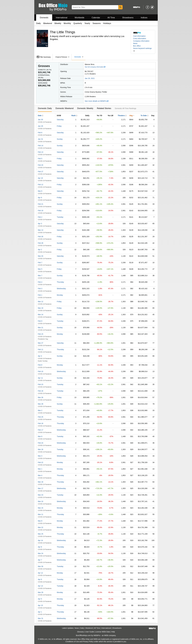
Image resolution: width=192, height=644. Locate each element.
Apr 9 (40, 198)
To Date (144, 116)
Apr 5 (40, 599)
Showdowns (128, 18)
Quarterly (78, 23)
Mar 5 (40, 269)
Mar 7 (40, 276)
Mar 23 (41, 495)
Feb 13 (41, 152)
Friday (59, 126)
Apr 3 (40, 224)
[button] (143, 50)
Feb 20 (41, 165)
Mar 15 (41, 508)
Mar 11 (41, 514)
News (135, 43)
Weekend (48, 23)
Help (113, 632)
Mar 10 (41, 501)
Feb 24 (41, 443)
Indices (144, 18)
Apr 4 (40, 356)
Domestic (44, 18)
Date (40, 116)
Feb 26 (41, 237)
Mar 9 (40, 436)
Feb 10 (41, 371)
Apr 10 (40, 178)
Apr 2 (40, 250)
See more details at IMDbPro (97, 101)
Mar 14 (41, 315)
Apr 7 (40, 560)
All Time (111, 18)
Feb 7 (40, 263)
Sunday (60, 139)
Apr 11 (40, 378)
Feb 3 (40, 289)
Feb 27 (41, 172)
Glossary (81, 632)
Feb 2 (40, 217)
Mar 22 (41, 527)
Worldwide (79, 18)
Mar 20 (41, 256)
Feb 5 (40, 159)
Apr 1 (40, 612)
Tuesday (60, 217)
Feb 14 (41, 146)
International (62, 18)
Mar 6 (40, 191)
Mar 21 (41, 328)
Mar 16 (41, 449)
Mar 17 (41, 488)
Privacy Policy (88, 642)
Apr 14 (40, 540)
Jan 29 (40, 126)
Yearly (87, 23)
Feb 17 (41, 430)
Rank (73, 116)
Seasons (97, 23)
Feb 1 (40, 295)
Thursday (60, 282)
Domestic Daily (45, 108)
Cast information (139, 36)
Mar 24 (41, 553)
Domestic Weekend (64, 108)
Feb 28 (41, 243)
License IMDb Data (103, 632)
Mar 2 (40, 410)
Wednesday (61, 289)
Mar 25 (41, 534)
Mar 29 (41, 592)
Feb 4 (40, 282)
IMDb (106, 635)
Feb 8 (40, 365)
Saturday (60, 120)
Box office (137, 46)
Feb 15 (41, 334)
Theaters (121, 116)
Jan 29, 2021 (90, 78)
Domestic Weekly (85, 108)
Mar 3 (40, 456)
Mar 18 (41, 482)
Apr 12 (40, 573)
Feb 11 (41, 349)
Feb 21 (41, 204)
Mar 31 (41, 618)
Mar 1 (40, 469)
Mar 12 (41, 302)
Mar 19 (41, 308)
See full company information (95, 67)
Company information (141, 41)
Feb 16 (41, 391)
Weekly (58, 23)
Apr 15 (40, 605)
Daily (38, 23)
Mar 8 (40, 521)
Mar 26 (41, 397)
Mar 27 (41, 343)
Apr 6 (40, 579)
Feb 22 (41, 462)
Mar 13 (41, 230)
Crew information (140, 39)
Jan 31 (40, 139)
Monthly (67, 23)
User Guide (90, 632)
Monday (60, 295)
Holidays (107, 23)
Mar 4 (40, 475)
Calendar (96, 18)
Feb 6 (40, 133)
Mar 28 (41, 404)
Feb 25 (41, 417)
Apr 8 (40, 547)
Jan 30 (40, 120)
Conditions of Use (72, 642)
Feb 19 (41, 211)
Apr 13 (40, 586)
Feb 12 (41, 185)
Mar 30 (41, 566)
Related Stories (104, 108)
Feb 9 (40, 321)
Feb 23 (41, 384)
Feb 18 (41, 423)
